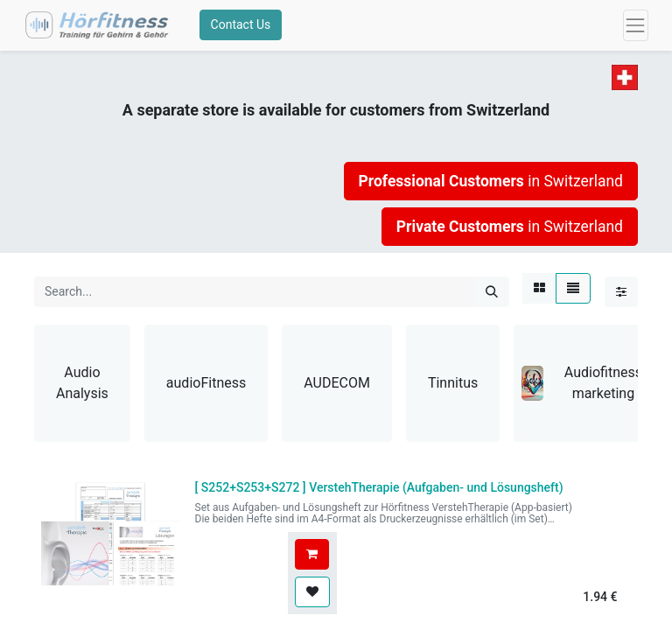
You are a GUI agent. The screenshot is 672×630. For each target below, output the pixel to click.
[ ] (379, 495)
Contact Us (245, 29)
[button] (312, 562)
